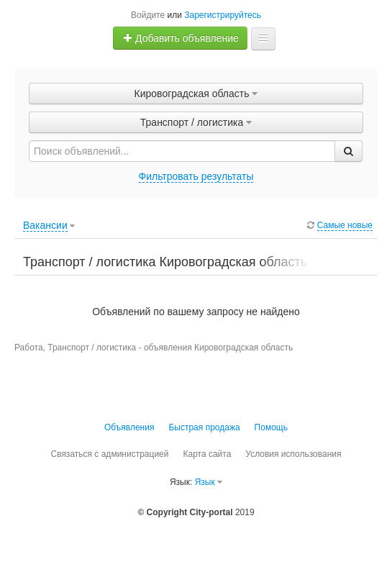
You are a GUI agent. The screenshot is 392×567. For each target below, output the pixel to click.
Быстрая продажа (204, 427)
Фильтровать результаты (196, 176)
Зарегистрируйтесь (223, 15)
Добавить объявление (181, 38)
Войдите (148, 15)
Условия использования (293, 454)
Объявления (129, 427)
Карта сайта (207, 454)
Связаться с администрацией (109, 454)
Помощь (271, 427)
